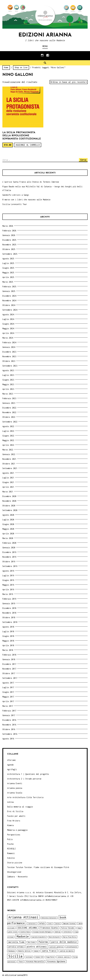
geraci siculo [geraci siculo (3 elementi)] (13, 932)
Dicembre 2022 (9, 408)
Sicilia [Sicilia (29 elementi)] (15, 956)
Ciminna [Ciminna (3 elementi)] (57, 924)
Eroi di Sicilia (15, 811)
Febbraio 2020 (9, 543)
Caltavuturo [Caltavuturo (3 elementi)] (32, 924)
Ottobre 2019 (9, 562)
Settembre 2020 (10, 510)
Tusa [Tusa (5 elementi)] (21, 962)
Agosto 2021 (8, 473)
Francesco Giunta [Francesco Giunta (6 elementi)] (49, 928)
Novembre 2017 (9, 669)
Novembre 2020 (9, 501)
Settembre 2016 (10, 734)
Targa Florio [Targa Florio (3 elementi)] (50, 957)
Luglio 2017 (8, 687)
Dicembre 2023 (9, 352)
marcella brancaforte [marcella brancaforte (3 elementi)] (39, 937)
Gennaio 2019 (9, 603)
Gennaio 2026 (9, 235)
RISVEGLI (11, 849)
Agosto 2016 (8, 739)
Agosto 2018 (8, 627)
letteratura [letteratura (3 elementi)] (67, 932)
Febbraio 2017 (9, 711)
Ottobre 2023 (9, 361)
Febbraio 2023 (9, 398)
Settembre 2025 (10, 254)
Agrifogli (12, 769)
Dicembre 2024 (9, 296)
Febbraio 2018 (9, 655)
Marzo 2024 (8, 338)
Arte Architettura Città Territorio (25, 797)
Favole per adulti (16, 816)
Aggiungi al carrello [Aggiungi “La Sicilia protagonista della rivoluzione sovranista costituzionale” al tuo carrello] (28, 145)
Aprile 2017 (8, 701)
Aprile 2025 (8, 277)
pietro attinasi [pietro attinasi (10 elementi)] (37, 947)
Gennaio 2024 (9, 347)
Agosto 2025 (8, 259)
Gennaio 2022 (9, 454)
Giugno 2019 (8, 580)
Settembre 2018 (10, 622)
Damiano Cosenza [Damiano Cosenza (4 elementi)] (69, 923)
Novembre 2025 (9, 245)
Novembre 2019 (9, 557)
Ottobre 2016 (9, 729)
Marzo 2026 (8, 226)
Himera (10, 825)
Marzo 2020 (8, 538)
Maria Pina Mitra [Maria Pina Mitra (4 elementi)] (70, 937)
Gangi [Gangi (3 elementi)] (79, 928)
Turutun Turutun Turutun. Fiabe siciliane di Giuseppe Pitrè (38, 867)
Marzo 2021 (8, 492)
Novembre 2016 (9, 725)
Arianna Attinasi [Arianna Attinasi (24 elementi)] (23, 917)
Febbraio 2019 (9, 599)
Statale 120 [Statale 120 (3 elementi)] (39, 957)
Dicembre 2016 (9, 720)
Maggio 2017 (8, 697)
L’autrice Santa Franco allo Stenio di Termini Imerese (31, 182)
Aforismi (11, 760)
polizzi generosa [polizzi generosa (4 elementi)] (57, 947)
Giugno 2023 (8, 380)
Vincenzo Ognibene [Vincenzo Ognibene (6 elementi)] (56, 961)
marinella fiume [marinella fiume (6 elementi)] (16, 942)
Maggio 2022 (8, 440)
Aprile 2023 (8, 389)
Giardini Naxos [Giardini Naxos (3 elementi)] (25, 932)
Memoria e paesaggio (17, 830)
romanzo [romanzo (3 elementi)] (36, 951)
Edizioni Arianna (45, 35)
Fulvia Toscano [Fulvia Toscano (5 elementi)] (68, 928)
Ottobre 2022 (9, 417)
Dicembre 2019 (9, 552)
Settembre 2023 (10, 366)
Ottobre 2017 (9, 673)
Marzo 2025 (8, 282)
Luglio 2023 (8, 375)
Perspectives (14, 835)
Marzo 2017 (8, 706)
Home (6, 67)
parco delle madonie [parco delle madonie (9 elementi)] (64, 942)
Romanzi (11, 853)
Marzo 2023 (8, 394)
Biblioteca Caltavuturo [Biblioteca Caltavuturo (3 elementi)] (49, 918)
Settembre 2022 (10, 422)
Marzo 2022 (8, 450)
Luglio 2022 (8, 431)
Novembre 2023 (9, 356)
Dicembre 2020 (9, 496)
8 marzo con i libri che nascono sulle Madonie (26, 200)
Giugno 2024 (8, 324)
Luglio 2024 (8, 319)
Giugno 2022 (8, 436)
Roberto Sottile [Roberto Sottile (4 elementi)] (24, 951)
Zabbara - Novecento (17, 877)
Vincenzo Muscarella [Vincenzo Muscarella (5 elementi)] (35, 962)
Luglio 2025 (8, 263)
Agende (10, 765)
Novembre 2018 (9, 613)
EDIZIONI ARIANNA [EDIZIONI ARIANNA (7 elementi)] (27, 928)
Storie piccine (15, 863)
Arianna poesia (15, 788)
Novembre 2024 (9, 300)
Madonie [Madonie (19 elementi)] (23, 936)
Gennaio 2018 (9, 659)
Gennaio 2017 (9, 715)
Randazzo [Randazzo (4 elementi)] (12, 951)
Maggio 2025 (8, 273)
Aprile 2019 (8, 589)
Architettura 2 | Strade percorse (24, 779)
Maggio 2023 (8, 384)
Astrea (10, 802)
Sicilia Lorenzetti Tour (15, 204)
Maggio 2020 (8, 529)
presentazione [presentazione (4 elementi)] (72, 947)
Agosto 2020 (8, 515)
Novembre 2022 (9, 412)
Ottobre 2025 (9, 249)
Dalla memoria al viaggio (20, 807)
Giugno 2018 (8, 636)
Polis (10, 839)
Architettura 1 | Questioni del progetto (28, 774)
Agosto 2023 (8, 370)
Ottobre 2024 (9, 305)
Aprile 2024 (8, 333)
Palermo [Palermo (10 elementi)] (43, 942)
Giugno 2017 (8, 692)
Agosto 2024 (8, 314)
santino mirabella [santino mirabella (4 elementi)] (67, 951)
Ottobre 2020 (9, 506)
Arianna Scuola (15, 793)
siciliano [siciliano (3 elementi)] (29, 957)
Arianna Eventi (15, 783)
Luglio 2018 (8, 631)
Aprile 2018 (8, 645)
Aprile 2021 (8, 487)
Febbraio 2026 (9, 231)
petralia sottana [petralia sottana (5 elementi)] (16, 947)
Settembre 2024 (10, 310)
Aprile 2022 (8, 445)
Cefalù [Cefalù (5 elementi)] (42, 923)
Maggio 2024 (8, 328)
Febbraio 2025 (9, 287)
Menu (45, 46)
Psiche (10, 844)
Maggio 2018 (8, 641)
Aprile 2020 (8, 534)
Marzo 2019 (8, 594)
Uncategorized (14, 872)
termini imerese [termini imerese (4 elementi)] (64, 957)
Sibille (11, 858)
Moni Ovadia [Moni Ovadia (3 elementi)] (32, 942)
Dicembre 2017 (9, 664)
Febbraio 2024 (9, 342)
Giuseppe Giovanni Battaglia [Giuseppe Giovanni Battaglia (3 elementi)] (42, 932)
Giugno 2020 (8, 524)
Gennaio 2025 (9, 291)
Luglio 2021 (8, 478)
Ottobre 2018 (9, 617)
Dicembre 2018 (9, 608)
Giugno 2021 (8, 482)
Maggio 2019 (8, 585)
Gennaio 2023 (9, 403)
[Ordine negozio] (69, 82)
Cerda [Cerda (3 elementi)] (50, 924)
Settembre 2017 (10, 678)
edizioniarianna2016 (16, 975)
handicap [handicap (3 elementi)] (57, 932)
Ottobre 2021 (9, 464)
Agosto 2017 (8, 683)
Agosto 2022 (8, 426)
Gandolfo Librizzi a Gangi (16, 195)
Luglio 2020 (8, 520)
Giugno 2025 (8, 268)
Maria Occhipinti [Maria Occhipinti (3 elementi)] (54, 937)
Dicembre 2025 (9, 240)
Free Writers (14, 821)
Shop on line (21, 67)
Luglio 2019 (8, 575)
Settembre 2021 (10, 468)
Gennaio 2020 (9, 548)
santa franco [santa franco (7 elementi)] (49, 951)
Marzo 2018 (8, 650)
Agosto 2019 (8, 571)
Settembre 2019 (10, 566)
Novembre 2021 (9, 459)
